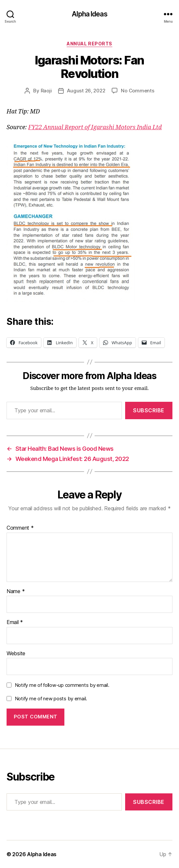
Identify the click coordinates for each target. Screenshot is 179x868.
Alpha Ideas (89, 14)
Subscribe (149, 410)
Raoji (46, 91)
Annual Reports (89, 44)
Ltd (157, 127)
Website (16, 654)
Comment (20, 528)
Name (16, 591)
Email (15, 622)
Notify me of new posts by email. (51, 699)
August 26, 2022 (86, 91)
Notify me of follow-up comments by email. (62, 685)
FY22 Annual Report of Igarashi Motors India (90, 127)
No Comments (137, 91)
